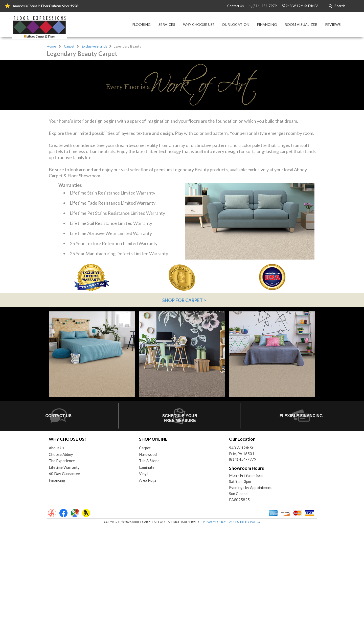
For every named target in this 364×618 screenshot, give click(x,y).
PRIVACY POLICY (214, 613)
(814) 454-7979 (243, 550)
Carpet (69, 46)
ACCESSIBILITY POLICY (245, 613)
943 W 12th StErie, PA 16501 (242, 542)
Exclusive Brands (95, 46)
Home (51, 46)
